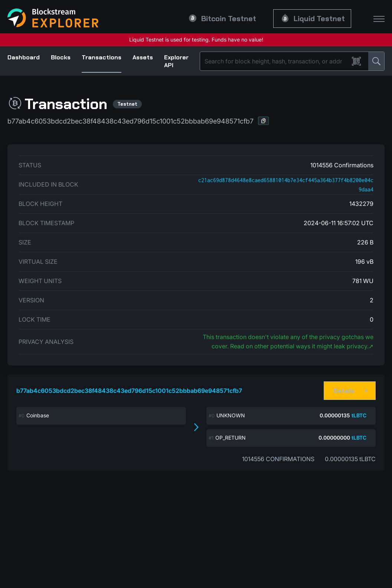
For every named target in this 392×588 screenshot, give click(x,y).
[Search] (276, 61)
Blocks (61, 57)
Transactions (102, 57)
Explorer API (176, 61)
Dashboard (24, 57)
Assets (143, 57)
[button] (264, 121)
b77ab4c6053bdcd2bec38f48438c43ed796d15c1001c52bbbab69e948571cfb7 (129, 391)
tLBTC (359, 415)
